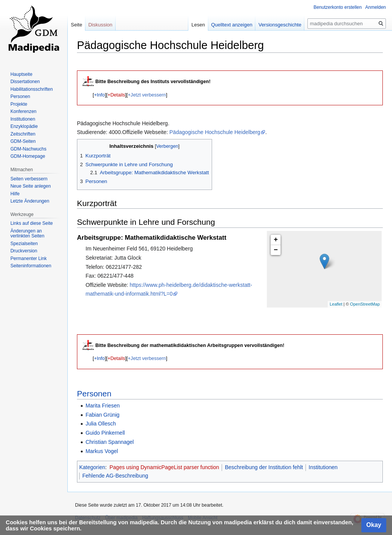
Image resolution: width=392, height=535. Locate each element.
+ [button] (276, 240)
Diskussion (100, 25)
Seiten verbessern (29, 179)
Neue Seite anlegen (30, 186)
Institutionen (323, 467)
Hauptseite (21, 74)
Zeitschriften (23, 134)
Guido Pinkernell (105, 433)
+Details (116, 95)
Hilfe (15, 194)
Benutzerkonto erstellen (338, 7)
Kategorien (92, 467)
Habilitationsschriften (32, 89)
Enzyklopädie (24, 126)
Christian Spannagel (109, 442)
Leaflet (336, 304)
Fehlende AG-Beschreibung (115, 476)
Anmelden (376, 7)
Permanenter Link (29, 259)
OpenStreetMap (365, 304)
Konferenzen (23, 111)
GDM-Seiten (23, 141)
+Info (100, 95)
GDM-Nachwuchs (28, 149)
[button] (99, 95)
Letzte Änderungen (30, 201)
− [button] (276, 250)
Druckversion (24, 251)
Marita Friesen (102, 406)
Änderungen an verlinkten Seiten (27, 234)
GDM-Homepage (28, 156)
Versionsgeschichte (280, 25)
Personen (94, 393)
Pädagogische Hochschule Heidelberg (215, 132)
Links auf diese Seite (32, 223)
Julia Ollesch (100, 424)
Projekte (19, 104)
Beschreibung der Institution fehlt (264, 467)
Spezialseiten (24, 244)
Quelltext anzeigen (232, 25)
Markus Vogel (102, 451)
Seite (77, 25)
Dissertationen (25, 82)
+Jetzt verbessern (147, 95)
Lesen (198, 25)
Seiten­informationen (31, 266)
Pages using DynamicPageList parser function (164, 467)
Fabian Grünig (102, 415)
